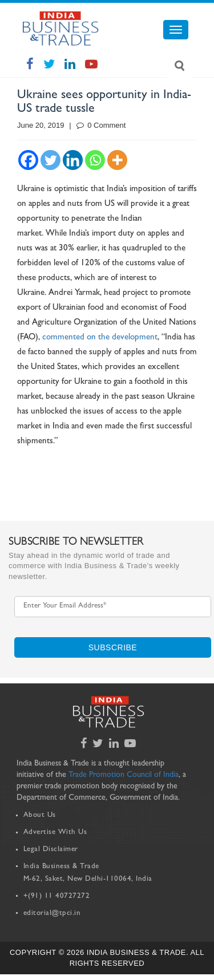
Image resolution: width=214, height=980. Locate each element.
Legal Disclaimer (51, 850)
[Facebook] (28, 160)
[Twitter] (51, 160)
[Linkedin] (73, 160)
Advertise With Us (55, 833)
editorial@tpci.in (52, 914)
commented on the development (100, 338)
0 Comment (101, 125)
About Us (40, 815)
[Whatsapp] (95, 160)
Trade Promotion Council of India (124, 775)
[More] (117, 160)
